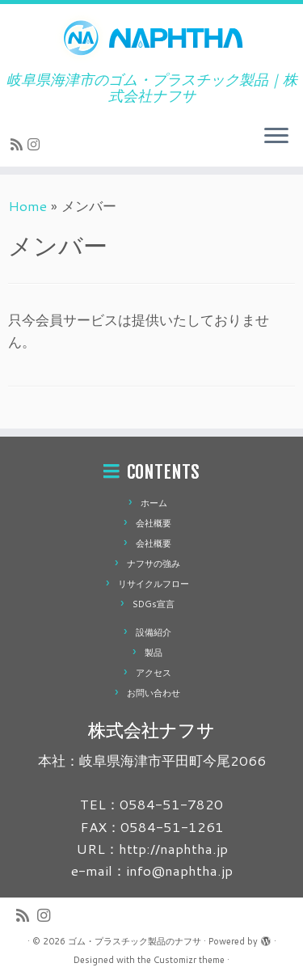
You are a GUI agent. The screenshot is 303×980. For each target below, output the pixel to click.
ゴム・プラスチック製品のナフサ (135, 941)
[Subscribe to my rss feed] (19, 144)
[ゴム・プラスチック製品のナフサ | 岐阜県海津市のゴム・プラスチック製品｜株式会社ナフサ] (151, 38)
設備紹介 (154, 632)
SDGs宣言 (154, 604)
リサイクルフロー (154, 584)
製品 (154, 653)
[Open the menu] (276, 137)
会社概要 (154, 523)
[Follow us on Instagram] (36, 144)
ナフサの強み (154, 564)
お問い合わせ (154, 693)
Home (27, 205)
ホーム (154, 503)
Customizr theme (189, 960)
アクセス (154, 673)
